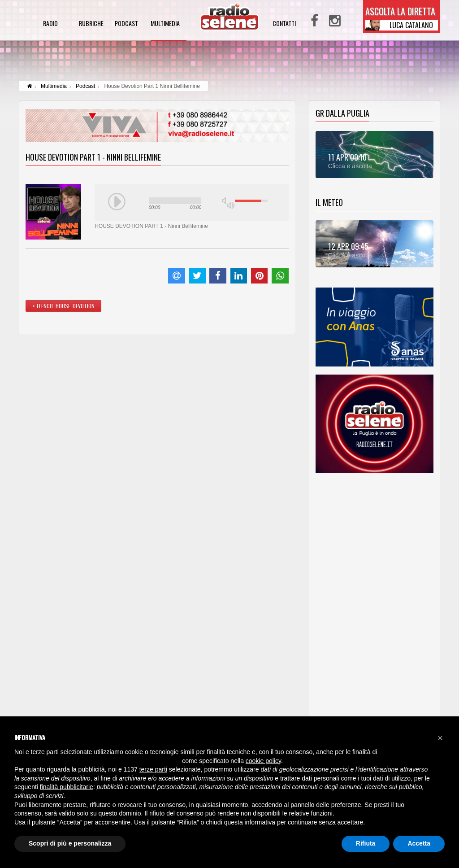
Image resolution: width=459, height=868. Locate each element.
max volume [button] (231, 205)
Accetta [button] (419, 843)
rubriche (91, 24)
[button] (440, 738)
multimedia (165, 24)
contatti (284, 24)
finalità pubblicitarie (67, 787)
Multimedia (54, 86)
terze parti (153, 769)
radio (50, 24)
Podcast (85, 86)
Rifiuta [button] (366, 843)
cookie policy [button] (263, 761)
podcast (126, 24)
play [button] (117, 202)
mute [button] (225, 201)
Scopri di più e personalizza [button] (70, 843)
